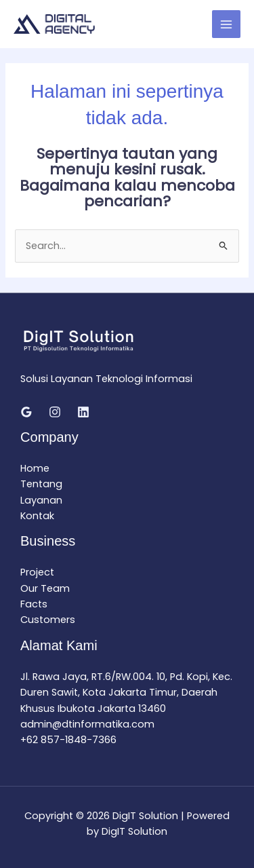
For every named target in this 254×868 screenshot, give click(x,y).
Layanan (41, 500)
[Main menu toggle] (226, 24)
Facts (34, 604)
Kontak (37, 516)
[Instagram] (55, 412)
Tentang (41, 484)
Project (37, 572)
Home (35, 468)
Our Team (45, 588)
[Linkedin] (83, 412)
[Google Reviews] (26, 412)
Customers (48, 620)
